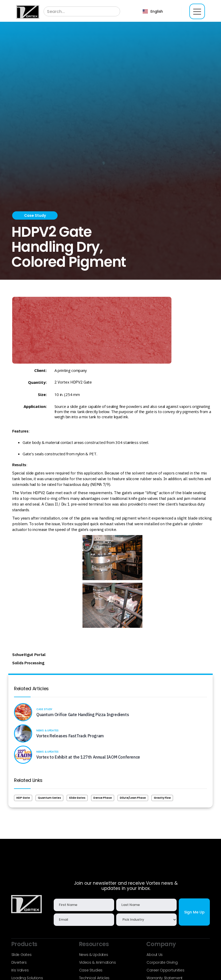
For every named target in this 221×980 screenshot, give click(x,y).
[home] (28, 12)
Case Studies (91, 970)
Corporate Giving (162, 962)
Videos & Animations (98, 962)
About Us (155, 955)
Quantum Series (49, 798)
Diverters (19, 962)
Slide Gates (77, 798)
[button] (153, 11)
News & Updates (94, 955)
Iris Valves (20, 970)
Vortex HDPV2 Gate (75, 382)
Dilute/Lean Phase (133, 798)
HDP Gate (23, 798)
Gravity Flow (162, 798)
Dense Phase (103, 798)
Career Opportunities (165, 970)
